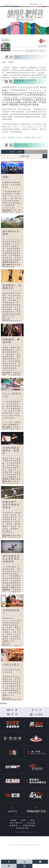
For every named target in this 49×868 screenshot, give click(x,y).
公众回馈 (39, 715)
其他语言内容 (23, 828)
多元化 (20, 137)
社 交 (39, 710)
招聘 (24, 820)
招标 (33, 820)
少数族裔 (28, 137)
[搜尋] (41, 4)
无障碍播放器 (30, 826)
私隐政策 (14, 826)
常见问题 (32, 823)
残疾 (34, 137)
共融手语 (12, 137)
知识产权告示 (16, 823)
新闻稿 (14, 820)
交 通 (15, 710)
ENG (31, 4)
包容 (39, 137)
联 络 (15, 714)
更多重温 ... (4, 703)
